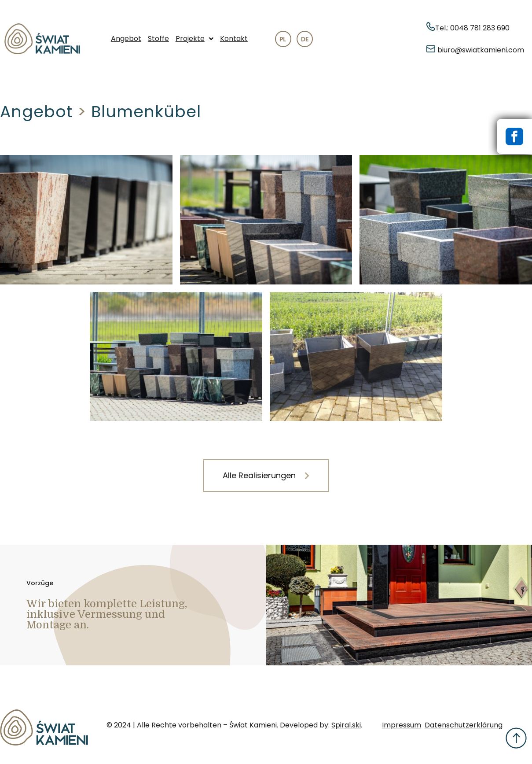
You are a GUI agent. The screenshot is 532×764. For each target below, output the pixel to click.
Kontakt (234, 39)
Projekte (194, 39)
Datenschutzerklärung (464, 725)
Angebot (126, 39)
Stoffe (158, 39)
